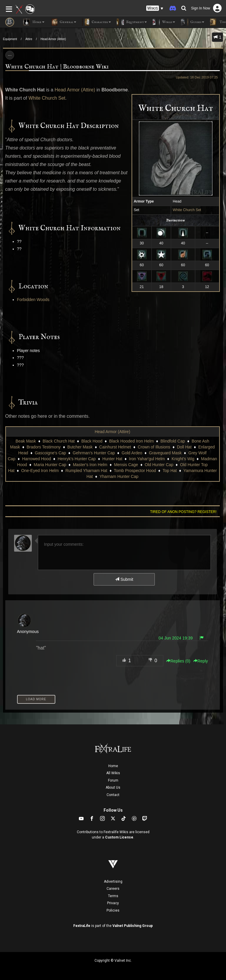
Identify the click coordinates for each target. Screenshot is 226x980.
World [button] (164, 22)
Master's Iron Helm (90, 465)
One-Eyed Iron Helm (40, 471)
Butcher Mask (80, 447)
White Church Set (187, 210)
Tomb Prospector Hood (135, 471)
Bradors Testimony (44, 447)
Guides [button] (193, 22)
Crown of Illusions (154, 447)
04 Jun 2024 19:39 (176, 638)
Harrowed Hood (36, 459)
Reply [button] (201, 661)
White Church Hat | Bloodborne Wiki (57, 67)
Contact (113, 795)
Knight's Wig (183, 459)
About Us (113, 787)
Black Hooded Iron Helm (132, 441)
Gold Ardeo (132, 453)
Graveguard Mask (165, 453)
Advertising (113, 882)
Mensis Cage (126, 465)
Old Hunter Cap (159, 465)
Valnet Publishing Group (133, 926)
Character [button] (97, 22)
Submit (124, 579)
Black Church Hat (59, 441)
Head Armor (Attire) (53, 39)
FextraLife (82, 926)
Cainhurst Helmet (115, 447)
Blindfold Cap (173, 441)
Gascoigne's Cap (50, 453)
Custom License (119, 837)
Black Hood (92, 441)
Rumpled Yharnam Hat (86, 471)
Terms (113, 896)
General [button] (63, 22)
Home (113, 766)
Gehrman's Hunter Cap (94, 453)
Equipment (10, 39)
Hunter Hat (112, 459)
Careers (113, 889)
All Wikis (113, 773)
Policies (113, 910)
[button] (155, 8)
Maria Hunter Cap (50, 465)
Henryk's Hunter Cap (77, 459)
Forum (113, 780)
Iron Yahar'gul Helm (147, 459)
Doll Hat (184, 447)
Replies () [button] (178, 661)
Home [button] (34, 22)
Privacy (113, 903)
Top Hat (170, 471)
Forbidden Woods (33, 300)
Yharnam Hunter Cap (119, 476)
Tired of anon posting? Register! (183, 512)
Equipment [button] (132, 22)
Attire (29, 39)
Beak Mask (26, 441)
